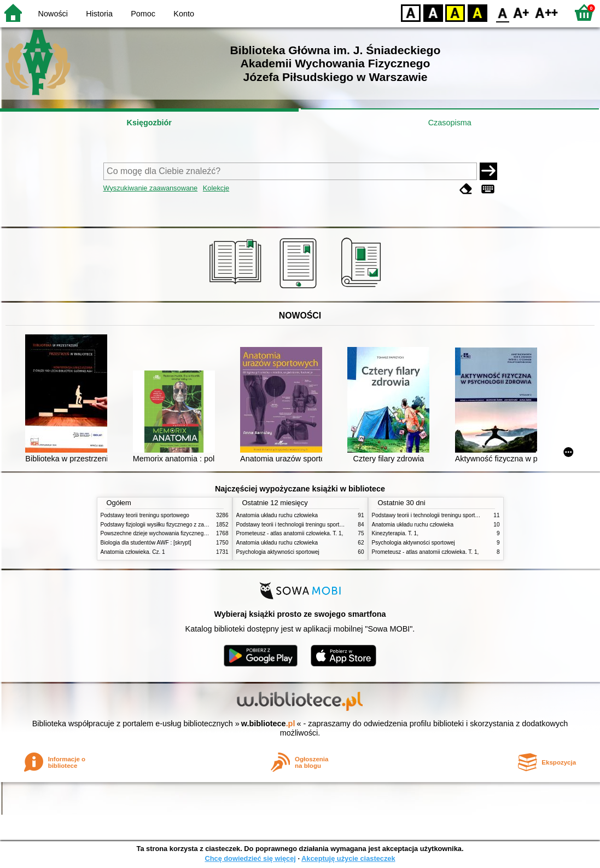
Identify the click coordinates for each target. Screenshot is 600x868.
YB (455, 12)
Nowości (53, 14)
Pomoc (143, 14)
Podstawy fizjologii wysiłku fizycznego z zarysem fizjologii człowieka (183, 525)
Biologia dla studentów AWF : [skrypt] (146, 543)
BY (477, 12)
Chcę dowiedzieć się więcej (250, 858)
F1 (522, 12)
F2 (547, 12)
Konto (184, 14)
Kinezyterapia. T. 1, (395, 533)
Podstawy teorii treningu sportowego (145, 515)
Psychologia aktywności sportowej (278, 552)
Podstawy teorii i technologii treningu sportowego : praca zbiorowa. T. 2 (323, 525)
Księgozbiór (149, 123)
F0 (502, 12)
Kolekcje (216, 188)
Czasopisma (450, 123)
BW (433, 12)
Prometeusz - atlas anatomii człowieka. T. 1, (290, 533)
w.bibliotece (268, 724)
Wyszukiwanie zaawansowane (151, 188)
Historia (99, 14)
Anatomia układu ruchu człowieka (277, 515)
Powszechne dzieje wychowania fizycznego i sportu (164, 533)
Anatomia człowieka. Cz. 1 (133, 552)
